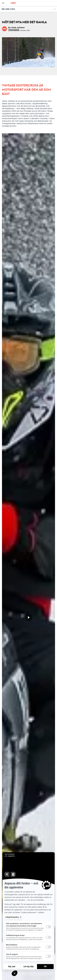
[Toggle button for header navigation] (3, 3)
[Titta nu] (29, 617)
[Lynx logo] (13, 3)
